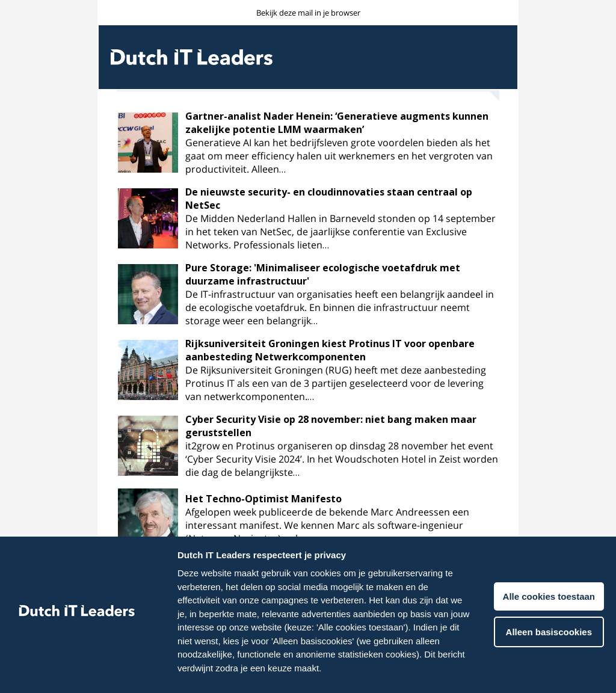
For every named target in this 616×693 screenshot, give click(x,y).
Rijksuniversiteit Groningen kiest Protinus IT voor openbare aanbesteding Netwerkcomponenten (330, 350)
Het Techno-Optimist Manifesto (263, 499)
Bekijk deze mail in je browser (308, 13)
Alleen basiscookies (549, 632)
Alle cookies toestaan (549, 596)
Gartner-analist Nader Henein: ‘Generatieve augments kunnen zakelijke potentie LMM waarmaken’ (337, 123)
